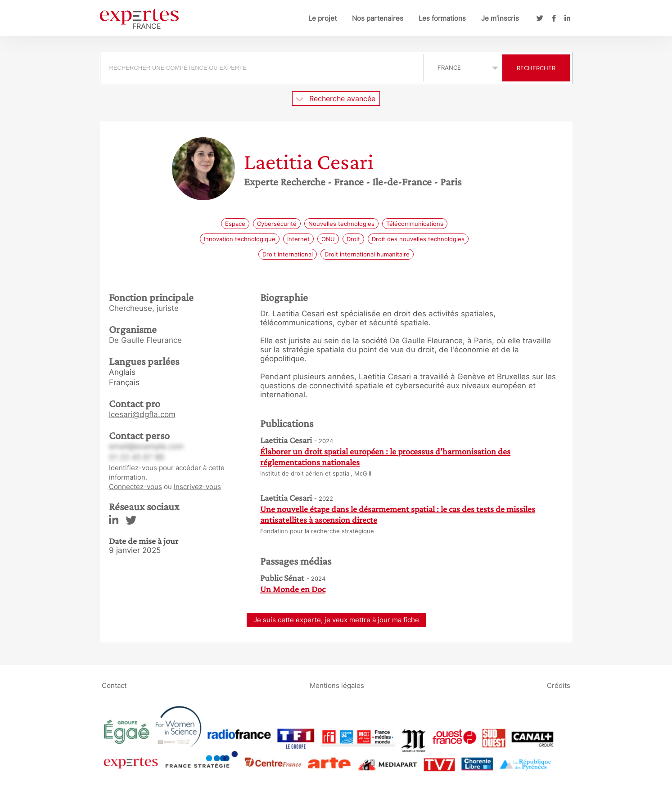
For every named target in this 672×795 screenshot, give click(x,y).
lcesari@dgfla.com (142, 414)
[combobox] (263, 68)
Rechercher (536, 68)
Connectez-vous (135, 487)
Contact (114, 685)
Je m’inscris (500, 18)
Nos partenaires (378, 18)
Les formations (442, 18)
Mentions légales (337, 685)
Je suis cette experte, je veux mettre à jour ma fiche (336, 620)
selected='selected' (463, 67)
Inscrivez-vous (197, 487)
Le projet (322, 18)
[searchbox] (262, 68)
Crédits (559, 685)
